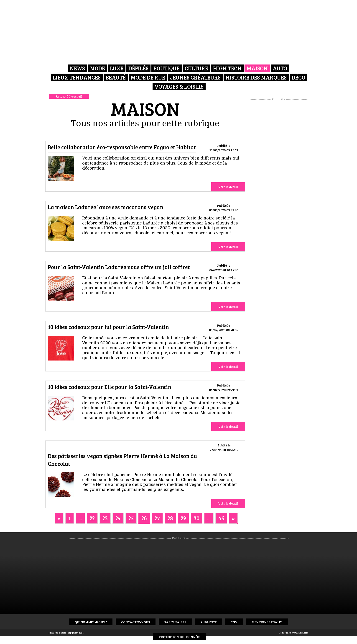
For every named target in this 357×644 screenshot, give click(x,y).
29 (183, 518)
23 (105, 518)
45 (221, 518)
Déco (298, 77)
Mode (97, 68)
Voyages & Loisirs (179, 86)
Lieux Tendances (77, 77)
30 (197, 518)
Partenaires (175, 622)
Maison (257, 68)
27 (157, 518)
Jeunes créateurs (195, 77)
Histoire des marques (256, 77)
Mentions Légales (267, 622)
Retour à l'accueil (69, 96)
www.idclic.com (300, 633)
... (80, 518)
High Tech (227, 68)
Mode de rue (148, 77)
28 (170, 518)
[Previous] (59, 518)
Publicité (208, 622)
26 (144, 518)
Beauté (116, 77)
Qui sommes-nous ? (91, 622)
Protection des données (180, 637)
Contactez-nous (136, 622)
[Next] (233, 518)
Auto (280, 68)
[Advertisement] (278, 170)
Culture (196, 68)
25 (131, 518)
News (77, 68)
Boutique (167, 68)
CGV (234, 622)
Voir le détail (228, 187)
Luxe (117, 68)
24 (118, 518)
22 (92, 518)
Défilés (138, 68)
